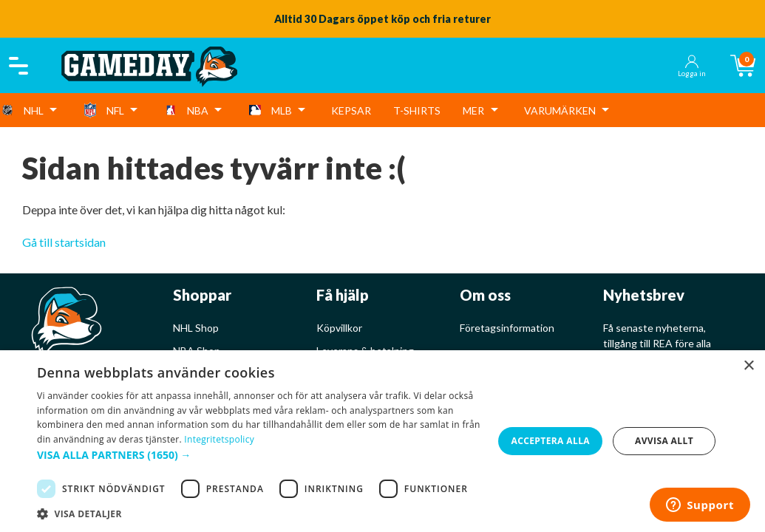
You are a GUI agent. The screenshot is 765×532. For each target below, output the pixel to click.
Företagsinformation (507, 328)
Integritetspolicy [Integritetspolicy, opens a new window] (219, 439)
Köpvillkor (339, 328)
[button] (259, 455)
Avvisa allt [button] (664, 441)
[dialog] (382, 441)
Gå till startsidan (64, 242)
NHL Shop (196, 328)
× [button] (748, 366)
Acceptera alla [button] (550, 441)
